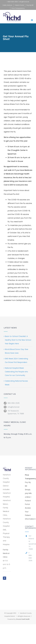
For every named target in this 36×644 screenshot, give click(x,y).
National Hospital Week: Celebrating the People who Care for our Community (16, 372)
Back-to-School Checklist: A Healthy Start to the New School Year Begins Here (18, 340)
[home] (7, 469)
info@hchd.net (24, 2)
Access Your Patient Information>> (29, 513)
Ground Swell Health (23, 619)
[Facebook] (5, 578)
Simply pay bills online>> (28, 493)
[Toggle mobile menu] (32, 20)
